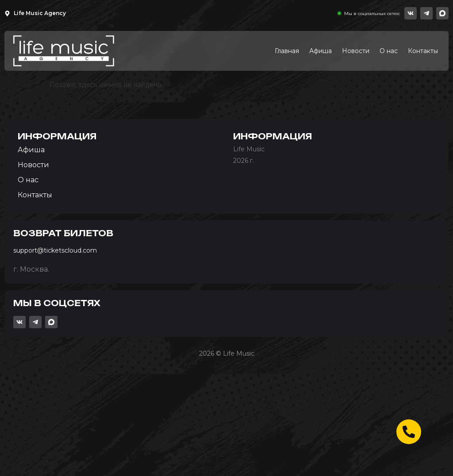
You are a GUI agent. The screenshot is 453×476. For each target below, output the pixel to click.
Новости (356, 51)
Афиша (321, 51)
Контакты (423, 51)
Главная (287, 51)
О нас (389, 51)
